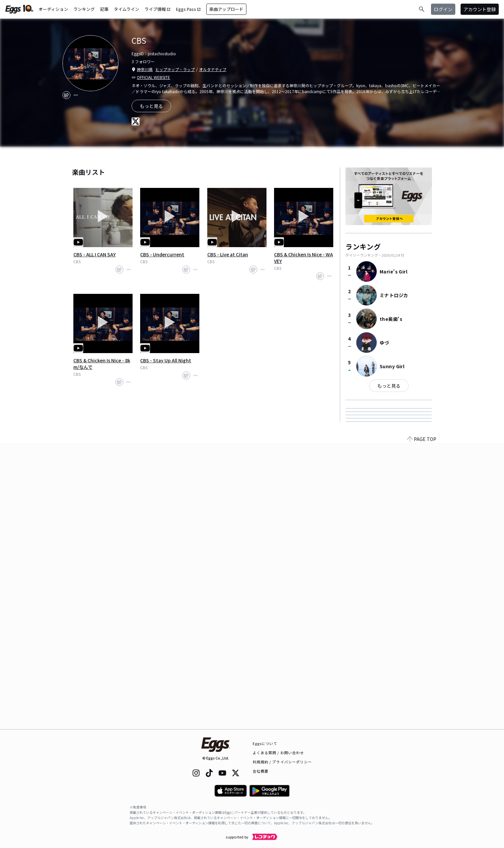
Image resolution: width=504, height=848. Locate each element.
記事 (104, 9)
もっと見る (389, 386)
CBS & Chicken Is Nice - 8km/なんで (102, 364)
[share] (66, 95)
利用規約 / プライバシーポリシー (282, 762)
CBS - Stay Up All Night (166, 360)
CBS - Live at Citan (228, 254)
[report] (76, 95)
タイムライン (126, 9)
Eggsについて (265, 743)
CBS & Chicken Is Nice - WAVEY (303, 258)
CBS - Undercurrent (162, 254)
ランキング (84, 9)
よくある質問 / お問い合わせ (278, 753)
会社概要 (261, 771)
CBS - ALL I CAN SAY (95, 254)
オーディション (53, 9)
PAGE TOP (422, 725)
